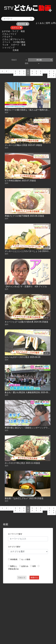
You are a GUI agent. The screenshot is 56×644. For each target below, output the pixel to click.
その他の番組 (19, 42)
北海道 (16, 50)
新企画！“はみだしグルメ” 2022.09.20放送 (24, 498)
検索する (34, 577)
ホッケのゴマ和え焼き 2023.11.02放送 (22, 463)
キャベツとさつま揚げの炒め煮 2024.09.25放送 (27, 322)
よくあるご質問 (43, 23)
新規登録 (23, 24)
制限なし (14, 566)
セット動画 (26, 559)
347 (49, 74)
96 (41, 72)
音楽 (24, 45)
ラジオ (5, 45)
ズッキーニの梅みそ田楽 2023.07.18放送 (23, 145)
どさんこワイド (9, 34)
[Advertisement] (24, 610)
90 (15, 72)
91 (20, 72)
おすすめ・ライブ (10, 31)
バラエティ (7, 37)
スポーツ (15, 45)
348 (54, 74)
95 (36, 72)
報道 (23, 31)
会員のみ (25, 566)
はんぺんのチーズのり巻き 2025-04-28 (23, 357)
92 (24, 72)
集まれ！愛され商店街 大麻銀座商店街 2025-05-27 (28, 392)
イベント (6, 42)
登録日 (19, 60)
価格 (32, 63)
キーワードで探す (15, 534)
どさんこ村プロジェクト (14, 39)
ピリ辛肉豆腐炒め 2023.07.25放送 (20, 181)
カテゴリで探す (14, 547)
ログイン (17, 28)
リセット (22, 577)
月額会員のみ (13, 569)
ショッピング (8, 47)
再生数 (44, 60)
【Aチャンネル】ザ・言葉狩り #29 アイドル (26, 287)
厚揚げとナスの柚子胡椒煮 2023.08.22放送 (24, 216)
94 (32, 72)
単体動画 (14, 559)
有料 (34, 566)
